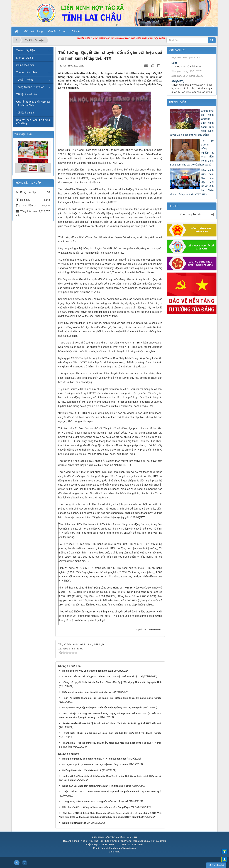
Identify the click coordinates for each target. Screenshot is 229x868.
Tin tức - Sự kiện (25, 50)
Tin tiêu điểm (177, 102)
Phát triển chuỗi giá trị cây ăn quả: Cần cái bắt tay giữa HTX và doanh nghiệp (113, 733)
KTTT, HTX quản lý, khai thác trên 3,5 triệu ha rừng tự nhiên (95, 764)
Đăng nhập (114, 852)
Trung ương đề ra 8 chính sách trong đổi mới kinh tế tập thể (95, 801)
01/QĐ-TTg (178, 89)
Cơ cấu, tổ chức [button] (57, 31)
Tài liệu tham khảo (27, 94)
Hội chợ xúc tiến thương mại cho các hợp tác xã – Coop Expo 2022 (99, 807)
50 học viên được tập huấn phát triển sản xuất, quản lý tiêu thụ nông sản (102, 708)
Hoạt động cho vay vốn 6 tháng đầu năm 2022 (87, 671)
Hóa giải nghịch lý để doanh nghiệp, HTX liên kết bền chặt (94, 759)
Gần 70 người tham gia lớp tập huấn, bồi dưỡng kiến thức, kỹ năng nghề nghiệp (113, 698)
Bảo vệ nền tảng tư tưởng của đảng (33, 122)
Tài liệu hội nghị (25, 113)
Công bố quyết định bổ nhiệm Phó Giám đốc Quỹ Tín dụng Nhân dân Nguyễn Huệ (113, 682)
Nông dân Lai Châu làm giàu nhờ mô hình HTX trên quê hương (97, 786)
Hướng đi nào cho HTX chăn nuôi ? (82, 770)
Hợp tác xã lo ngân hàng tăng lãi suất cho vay (87, 692)
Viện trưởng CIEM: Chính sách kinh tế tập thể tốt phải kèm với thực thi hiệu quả (113, 792)
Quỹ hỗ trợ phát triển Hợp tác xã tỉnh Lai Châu (33, 103)
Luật (174, 70)
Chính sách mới (25, 65)
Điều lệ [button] (76, 31)
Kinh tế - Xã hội (25, 58)
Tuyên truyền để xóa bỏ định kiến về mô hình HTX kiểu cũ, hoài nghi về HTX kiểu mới (112, 723)
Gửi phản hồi (216, 865)
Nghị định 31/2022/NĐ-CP (76, 823)
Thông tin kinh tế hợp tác (30, 87)
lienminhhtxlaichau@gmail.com (118, 848)
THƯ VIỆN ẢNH (23, 134)
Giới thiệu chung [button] (34, 31)
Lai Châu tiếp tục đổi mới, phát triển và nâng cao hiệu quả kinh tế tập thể (102, 677)
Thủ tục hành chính (27, 72)
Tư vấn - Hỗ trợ (25, 80)
